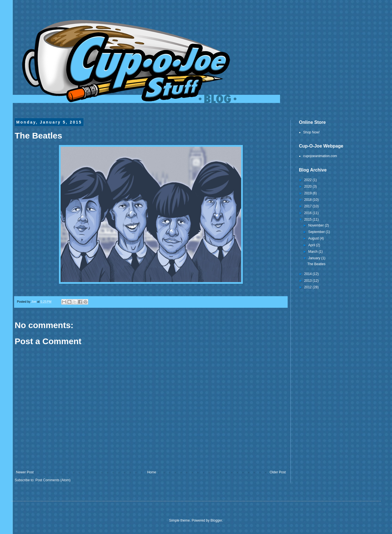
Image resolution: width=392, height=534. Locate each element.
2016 (309, 213)
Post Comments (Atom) (53, 480)
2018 (309, 200)
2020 (309, 186)
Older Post (278, 472)
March (313, 252)
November (317, 225)
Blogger (216, 520)
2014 (309, 274)
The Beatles (316, 264)
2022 (309, 180)
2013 (309, 281)
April (312, 245)
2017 (309, 206)
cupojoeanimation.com (320, 156)
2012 (309, 287)
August (314, 238)
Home (152, 472)
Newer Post (25, 472)
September (317, 232)
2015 (309, 219)
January (315, 258)
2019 (309, 193)
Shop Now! (311, 132)
